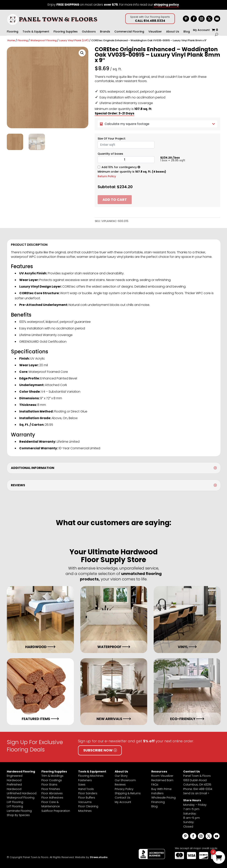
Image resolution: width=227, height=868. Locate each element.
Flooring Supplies (66, 32)
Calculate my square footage (157, 124)
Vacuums (85, 802)
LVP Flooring (15, 802)
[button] (82, 53)
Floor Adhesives (52, 798)
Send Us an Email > (196, 793)
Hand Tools (86, 789)
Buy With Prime (161, 789)
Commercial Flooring (129, 32)
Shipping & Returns (128, 793)
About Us (173, 32)
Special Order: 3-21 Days (114, 113)
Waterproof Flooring (43, 40)
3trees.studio (99, 857)
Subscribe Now (98, 750)
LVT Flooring (15, 806)
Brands (105, 32)
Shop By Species (18, 815)
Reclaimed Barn (162, 780)
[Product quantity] (126, 160)
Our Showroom (125, 780)
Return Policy (107, 176)
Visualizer (155, 32)
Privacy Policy (124, 789)
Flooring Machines (91, 776)
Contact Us (123, 798)
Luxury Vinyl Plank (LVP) (74, 40)
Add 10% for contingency (119, 167)
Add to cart (115, 200)
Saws (82, 785)
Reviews (120, 785)
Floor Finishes (51, 789)
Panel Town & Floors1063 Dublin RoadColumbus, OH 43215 (197, 780)
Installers (157, 793)
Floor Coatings (52, 780)
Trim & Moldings (52, 776)
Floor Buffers (87, 798)
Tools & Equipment (36, 32)
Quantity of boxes (110, 154)
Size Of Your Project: (112, 139)
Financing (158, 802)
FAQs (155, 785)
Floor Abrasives (52, 793)
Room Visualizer (162, 776)
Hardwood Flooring (21, 771)
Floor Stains (49, 785)
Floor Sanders (88, 793)
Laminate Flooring (19, 811)
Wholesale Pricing (163, 798)
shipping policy (166, 5)
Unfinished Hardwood (22, 793)
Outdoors (89, 32)
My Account (201, 30)
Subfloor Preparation (56, 811)
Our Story (121, 776)
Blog (187, 32)
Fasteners (85, 780)
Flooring (13, 32)
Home (11, 40)
